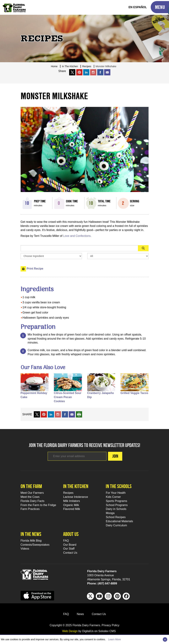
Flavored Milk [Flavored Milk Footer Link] (72, 509)
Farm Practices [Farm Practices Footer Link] (30, 509)
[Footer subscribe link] (77, 456)
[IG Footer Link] (108, 596)
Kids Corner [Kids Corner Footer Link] (113, 497)
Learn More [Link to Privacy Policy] (114, 639)
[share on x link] (72, 72)
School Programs (117, 505)
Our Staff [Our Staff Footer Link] (69, 549)
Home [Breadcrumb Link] (54, 66)
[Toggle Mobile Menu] (160, 7)
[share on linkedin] (51, 414)
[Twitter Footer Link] (90, 596)
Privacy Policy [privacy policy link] (111, 625)
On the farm (31, 486)
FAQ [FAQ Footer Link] (66, 541)
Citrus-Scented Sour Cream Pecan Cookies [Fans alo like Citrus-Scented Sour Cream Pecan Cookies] (68, 397)
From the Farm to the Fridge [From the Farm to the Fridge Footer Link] (38, 505)
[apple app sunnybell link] (37, 596)
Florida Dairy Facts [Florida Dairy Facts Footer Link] (33, 501)
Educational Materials (119, 521)
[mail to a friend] (72, 414)
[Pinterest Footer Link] (117, 596)
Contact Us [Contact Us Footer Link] (70, 553)
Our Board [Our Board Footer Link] (70, 545)
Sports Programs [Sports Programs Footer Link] (116, 501)
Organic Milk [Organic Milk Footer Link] (71, 505)
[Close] (165, 639)
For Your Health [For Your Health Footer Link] (116, 493)
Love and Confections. (78, 236)
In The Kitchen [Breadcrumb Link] (70, 66)
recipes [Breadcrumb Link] (87, 66)
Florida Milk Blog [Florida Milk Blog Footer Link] (31, 541)
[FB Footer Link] (126, 596)
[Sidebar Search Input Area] (79, 248)
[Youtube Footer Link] (99, 596)
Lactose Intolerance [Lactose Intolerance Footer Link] (76, 497)
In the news (31, 534)
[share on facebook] (100, 72)
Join (115, 456)
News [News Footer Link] (80, 614)
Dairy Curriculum (116, 525)
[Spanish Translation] (138, 7)
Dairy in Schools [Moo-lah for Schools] (116, 509)
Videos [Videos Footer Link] (25, 549)
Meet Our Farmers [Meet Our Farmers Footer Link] (32, 493)
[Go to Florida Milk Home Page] (14, 5)
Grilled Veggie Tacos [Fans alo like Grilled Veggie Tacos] (134, 393)
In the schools (119, 486)
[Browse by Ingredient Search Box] (51, 256)
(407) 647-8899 (107, 583)
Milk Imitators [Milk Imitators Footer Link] (71, 501)
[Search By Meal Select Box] (118, 256)
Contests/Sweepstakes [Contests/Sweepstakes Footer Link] (35, 545)
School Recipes (116, 517)
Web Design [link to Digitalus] (70, 631)
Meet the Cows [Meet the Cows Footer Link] (30, 497)
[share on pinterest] (44, 414)
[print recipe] (79, 414)
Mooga (110, 513)
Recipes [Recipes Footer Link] (68, 493)
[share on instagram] (93, 72)
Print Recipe (32, 269)
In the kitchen (76, 486)
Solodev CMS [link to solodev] (107, 631)
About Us (71, 534)
